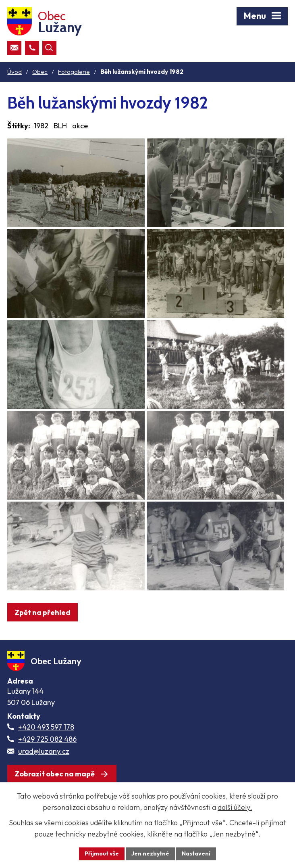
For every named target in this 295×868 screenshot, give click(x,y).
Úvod (15, 72)
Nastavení (196, 853)
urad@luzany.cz (44, 751)
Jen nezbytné (150, 853)
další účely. (235, 807)
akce (80, 126)
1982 (41, 126)
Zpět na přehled (43, 612)
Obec (40, 72)
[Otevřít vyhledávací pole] (49, 48)
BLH (60, 126)
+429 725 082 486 (47, 739)
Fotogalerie (74, 72)
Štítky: (19, 126)
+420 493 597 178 (46, 727)
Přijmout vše (102, 853)
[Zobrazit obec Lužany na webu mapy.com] (62, 774)
